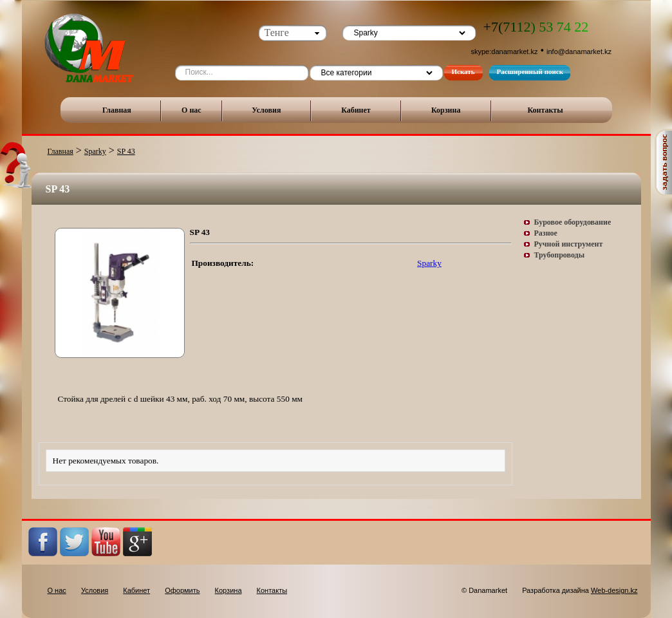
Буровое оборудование (573, 222)
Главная (117, 110)
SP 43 (126, 151)
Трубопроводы (560, 255)
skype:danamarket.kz (505, 51)
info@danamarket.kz (579, 51)
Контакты (545, 110)
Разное (546, 233)
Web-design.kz (614, 590)
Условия (266, 110)
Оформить (182, 590)
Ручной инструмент (569, 244)
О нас (191, 110)
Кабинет (356, 110)
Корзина (446, 110)
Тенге (277, 33)
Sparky (95, 151)
